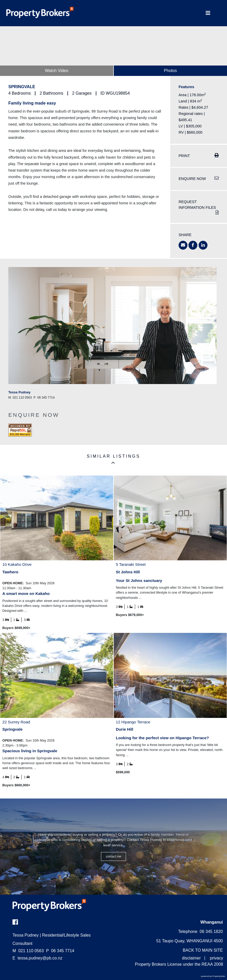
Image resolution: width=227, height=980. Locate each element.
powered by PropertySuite (213, 976)
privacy (216, 958)
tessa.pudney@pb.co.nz (40, 958)
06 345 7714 (60, 951)
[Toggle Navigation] (208, 13)
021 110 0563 (28, 951)
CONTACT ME (114, 856)
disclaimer (191, 958)
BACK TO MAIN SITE (203, 950)
